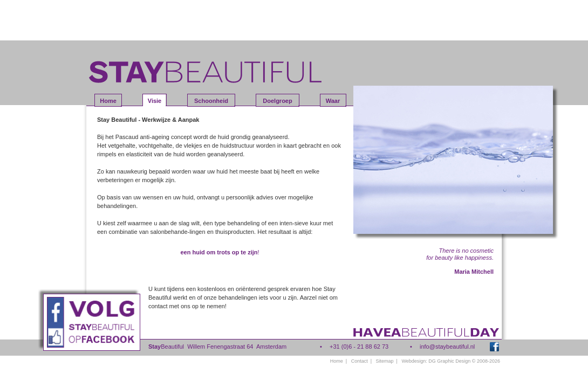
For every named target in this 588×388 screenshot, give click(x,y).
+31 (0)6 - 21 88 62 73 (359, 347)
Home (337, 361)
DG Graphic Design (449, 361)
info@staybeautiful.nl (447, 347)
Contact (360, 361)
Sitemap (385, 361)
